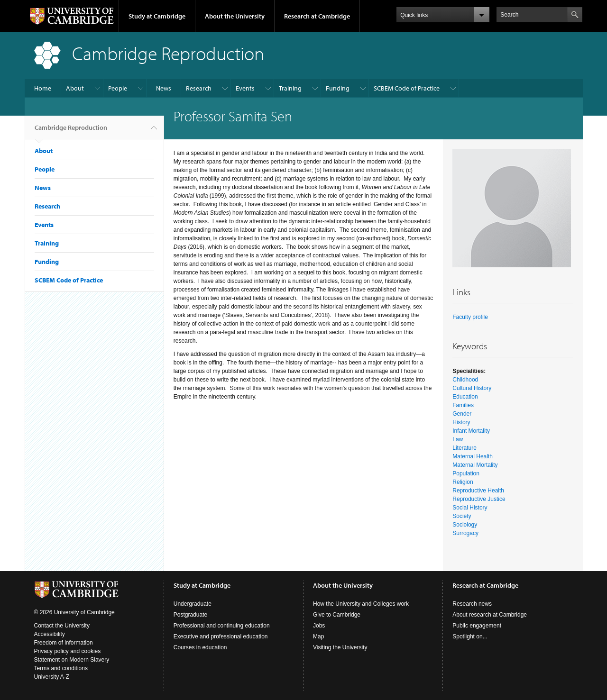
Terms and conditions (61, 668)
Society (462, 516)
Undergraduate (193, 604)
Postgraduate (190, 615)
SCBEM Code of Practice (407, 88)
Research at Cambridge (317, 16)
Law (458, 439)
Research (199, 88)
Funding (338, 88)
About (75, 88)
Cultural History (472, 388)
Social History (470, 508)
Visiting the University (340, 647)
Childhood (465, 380)
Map (318, 636)
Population (466, 473)
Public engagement (477, 626)
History (461, 422)
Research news (472, 604)
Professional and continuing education (222, 626)
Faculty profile (470, 317)
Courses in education (200, 647)
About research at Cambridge (490, 615)
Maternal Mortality (475, 465)
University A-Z (52, 677)
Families (463, 405)
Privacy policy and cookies (68, 651)
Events (245, 88)
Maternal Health (473, 456)
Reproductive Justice (479, 499)
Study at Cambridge (157, 16)
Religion (463, 482)
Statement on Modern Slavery (72, 660)
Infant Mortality (471, 431)
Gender (462, 414)
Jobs (319, 626)
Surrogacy (465, 533)
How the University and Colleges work (361, 604)
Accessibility (50, 634)
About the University (235, 16)
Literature (464, 448)
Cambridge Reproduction (71, 131)
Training (290, 88)
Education (465, 397)
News (164, 88)
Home (43, 88)
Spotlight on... (470, 636)
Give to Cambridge (337, 615)
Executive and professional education (221, 636)
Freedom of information (64, 643)
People (118, 88)
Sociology (465, 525)
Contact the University (62, 626)
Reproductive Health (478, 491)
